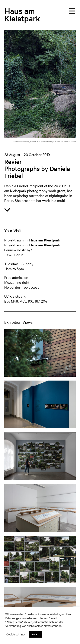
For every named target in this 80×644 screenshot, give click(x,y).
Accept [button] (35, 634)
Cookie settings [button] (16, 634)
